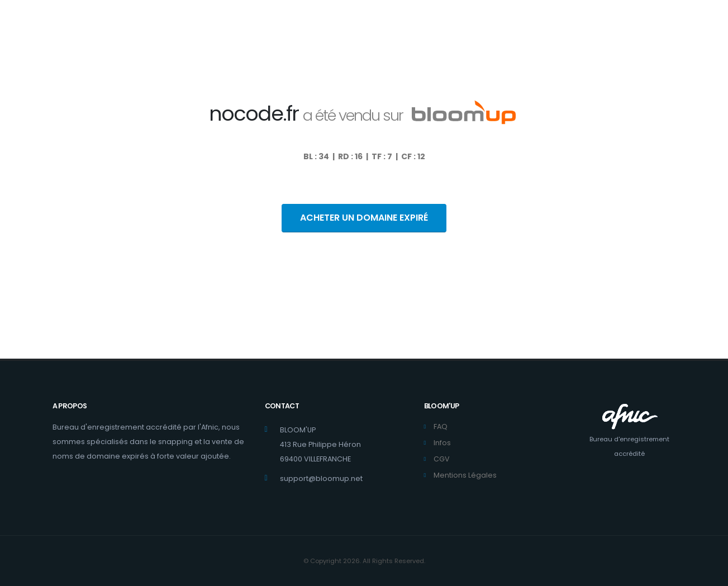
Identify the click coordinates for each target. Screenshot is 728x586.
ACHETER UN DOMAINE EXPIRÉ (364, 218)
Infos (442, 443)
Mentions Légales (465, 475)
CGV (442, 459)
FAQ (441, 427)
